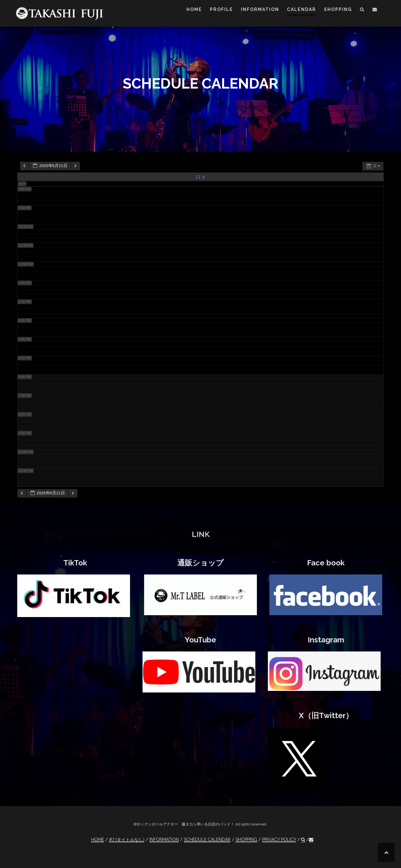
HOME (194, 9)
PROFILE (221, 9)
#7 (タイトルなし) (127, 840)
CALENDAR (302, 9)
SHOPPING (338, 9)
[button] (362, 10)
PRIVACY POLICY (279, 840)
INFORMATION (260, 9)
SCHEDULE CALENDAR (207, 840)
